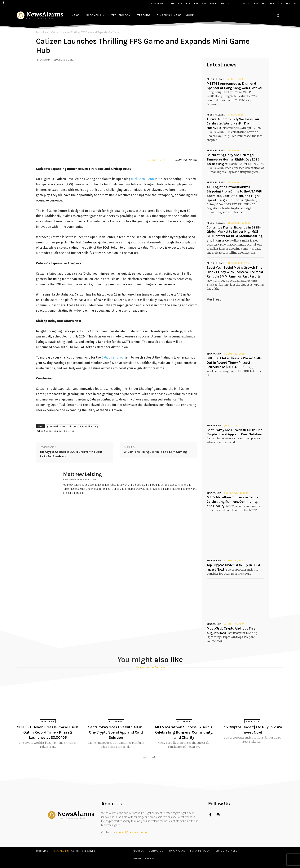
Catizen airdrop (113, 357)
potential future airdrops (62, 426)
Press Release (216, 79)
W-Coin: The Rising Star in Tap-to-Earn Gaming (155, 452)
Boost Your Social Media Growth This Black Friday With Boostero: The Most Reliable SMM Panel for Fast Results (235, 272)
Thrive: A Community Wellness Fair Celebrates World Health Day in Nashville (233, 124)
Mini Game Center (144, 179)
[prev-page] (145, 758)
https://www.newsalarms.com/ (79, 480)
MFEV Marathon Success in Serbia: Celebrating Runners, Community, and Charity (233, 502)
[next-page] (154, 758)
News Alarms (61, 851)
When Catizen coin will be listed (56, 431)
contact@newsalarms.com (133, 832)
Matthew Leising (186, 160)
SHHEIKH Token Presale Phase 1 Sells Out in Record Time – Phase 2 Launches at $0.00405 (234, 363)
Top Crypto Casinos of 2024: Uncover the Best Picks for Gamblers (71, 454)
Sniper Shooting (89, 426)
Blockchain (42, 32)
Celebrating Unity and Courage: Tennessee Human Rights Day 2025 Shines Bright (233, 159)
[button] (278, 16)
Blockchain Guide (64, 60)
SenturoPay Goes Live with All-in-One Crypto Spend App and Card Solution (116, 732)
